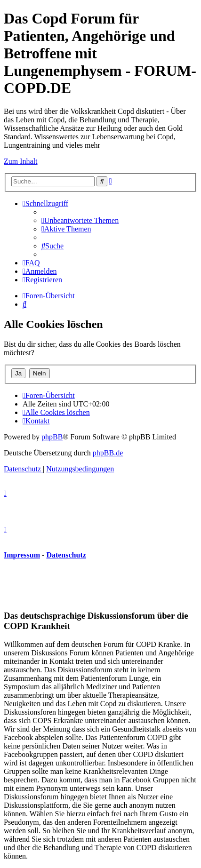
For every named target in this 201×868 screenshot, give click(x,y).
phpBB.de (108, 453)
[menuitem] (80, 220)
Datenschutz (66, 555)
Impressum (22, 555)
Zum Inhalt (21, 161)
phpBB (52, 437)
